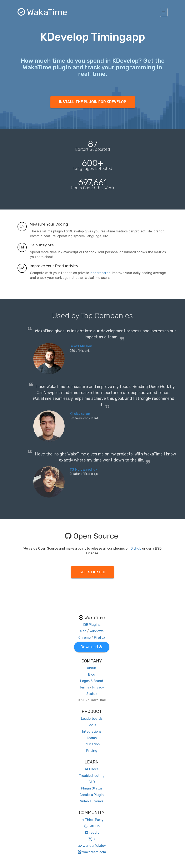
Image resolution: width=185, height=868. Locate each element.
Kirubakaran (80, 414)
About (92, 668)
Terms (84, 687)
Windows (97, 631)
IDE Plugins (92, 625)
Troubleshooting (92, 776)
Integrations (92, 731)
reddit (92, 832)
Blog (92, 674)
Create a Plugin (92, 795)
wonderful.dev (92, 846)
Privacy (98, 687)
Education (92, 744)
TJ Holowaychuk (83, 470)
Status (92, 694)
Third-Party (92, 820)
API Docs (92, 769)
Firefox (100, 638)
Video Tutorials (92, 801)
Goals (92, 725)
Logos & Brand (92, 681)
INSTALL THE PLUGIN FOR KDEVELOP (93, 102)
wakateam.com (92, 852)
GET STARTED (92, 572)
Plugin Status (92, 788)
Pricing (92, 751)
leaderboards (100, 273)
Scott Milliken (81, 346)
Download (91, 647)
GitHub (136, 548)
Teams (92, 738)
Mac (83, 631)
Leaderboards (92, 719)
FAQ (92, 782)
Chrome (84, 638)
